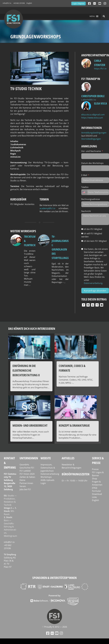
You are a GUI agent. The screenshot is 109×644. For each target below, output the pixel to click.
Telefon (85, 187)
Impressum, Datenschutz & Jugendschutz (48, 468)
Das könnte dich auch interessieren (32, 329)
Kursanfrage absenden (95, 291)
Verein (23, 486)
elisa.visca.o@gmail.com (93, 115)
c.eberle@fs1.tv (89, 100)
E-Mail (84, 175)
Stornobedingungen (91, 139)
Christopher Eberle (93, 96)
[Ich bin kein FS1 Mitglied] (82, 241)
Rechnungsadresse (91, 199)
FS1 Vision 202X (27, 474)
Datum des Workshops (92, 163)
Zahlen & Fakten (27, 477)
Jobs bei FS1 (25, 489)
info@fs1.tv (7, 3)
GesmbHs (24, 465)
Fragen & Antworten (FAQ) (97, 485)
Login (43, 483)
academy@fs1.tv (47, 208)
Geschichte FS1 (27, 468)
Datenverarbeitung (93, 283)
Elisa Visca (100, 103)
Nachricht (86, 211)
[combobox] (84, 192)
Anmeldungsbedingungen (94, 133)
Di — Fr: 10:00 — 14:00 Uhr (75, 481)
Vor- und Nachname (91, 151)
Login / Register (78, 3)
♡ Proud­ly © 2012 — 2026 (54, 627)
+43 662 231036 (19, 3)
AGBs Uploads (47, 480)
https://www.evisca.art (92, 118)
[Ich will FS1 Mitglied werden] (82, 233)
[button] (92, 16)
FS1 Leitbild (25, 471)
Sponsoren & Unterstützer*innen (54, 578)
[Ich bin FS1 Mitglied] (82, 229)
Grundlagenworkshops (36, 36)
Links (94, 497)
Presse (95, 469)
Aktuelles (68, 458)
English (29, 3)
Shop (95, 479)
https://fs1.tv (100, 69)
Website (46, 458)
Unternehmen (29, 458)
